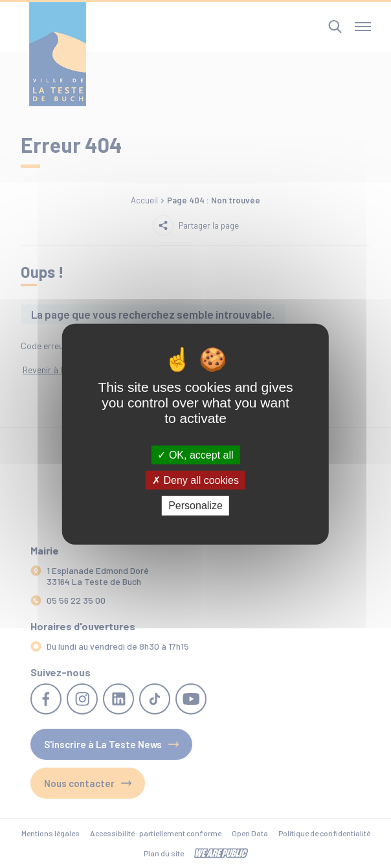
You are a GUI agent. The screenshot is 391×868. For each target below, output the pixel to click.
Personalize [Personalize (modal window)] (195, 506)
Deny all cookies (195, 480)
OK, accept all (195, 455)
